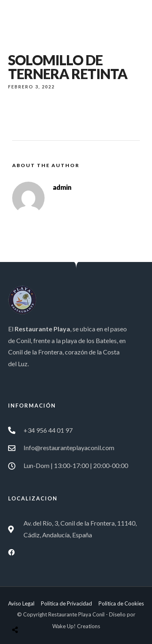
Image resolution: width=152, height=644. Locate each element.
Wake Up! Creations (76, 626)
